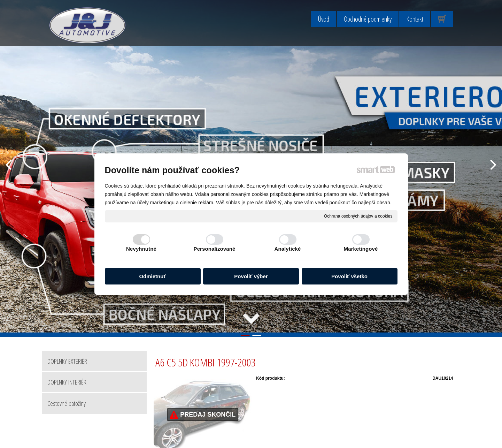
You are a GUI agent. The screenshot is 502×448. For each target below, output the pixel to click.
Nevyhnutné (141, 249)
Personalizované (215, 249)
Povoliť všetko (349, 276)
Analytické (287, 249)
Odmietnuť (152, 276)
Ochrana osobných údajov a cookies (358, 216)
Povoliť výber (251, 276)
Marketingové (361, 249)
